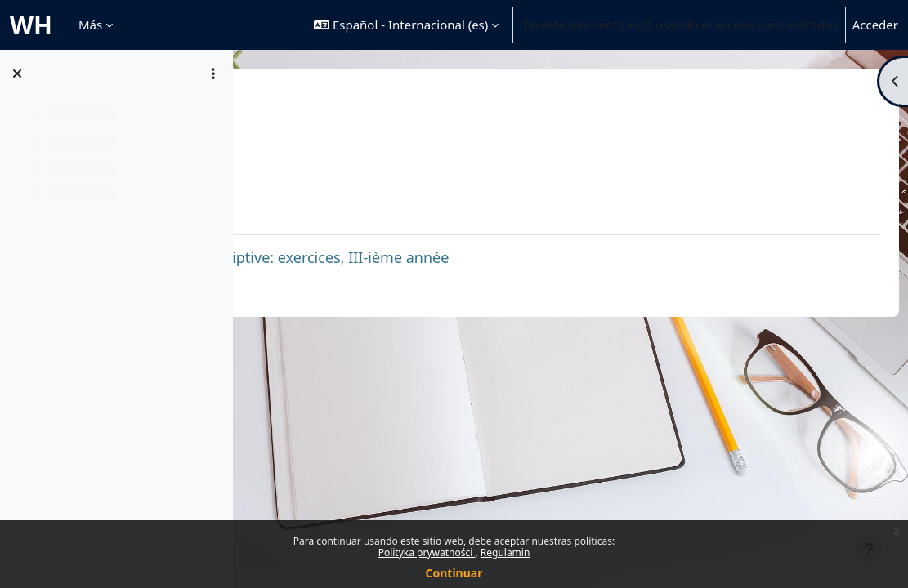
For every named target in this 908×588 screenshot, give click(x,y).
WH (31, 25)
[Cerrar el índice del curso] (17, 73)
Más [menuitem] (90, 24)
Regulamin (505, 552)
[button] (406, 25)
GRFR (280, 104)
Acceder (875, 24)
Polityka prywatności (427, 552)
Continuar (454, 573)
